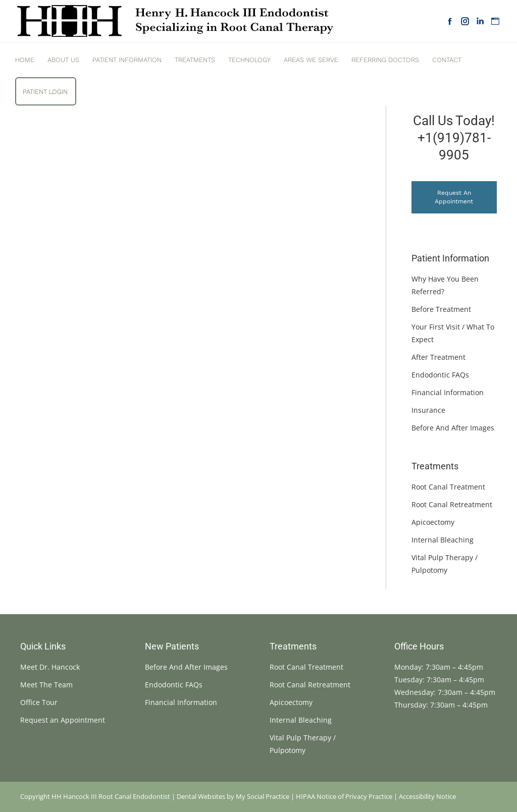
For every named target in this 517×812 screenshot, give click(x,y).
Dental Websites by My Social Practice (233, 796)
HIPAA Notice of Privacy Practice (344, 796)
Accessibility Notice (427, 796)
